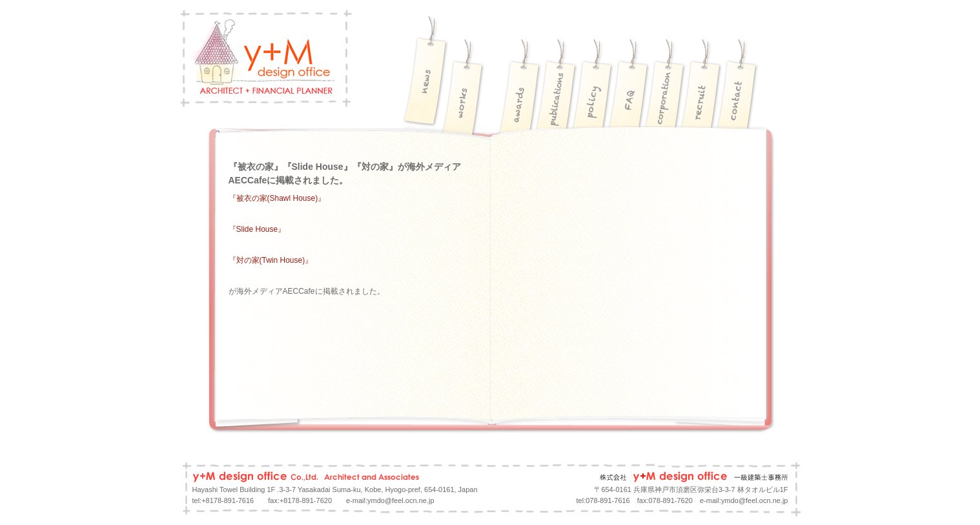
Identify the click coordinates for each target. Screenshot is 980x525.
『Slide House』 (257, 229)
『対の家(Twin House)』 (271, 260)
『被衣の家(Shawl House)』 (277, 198)
